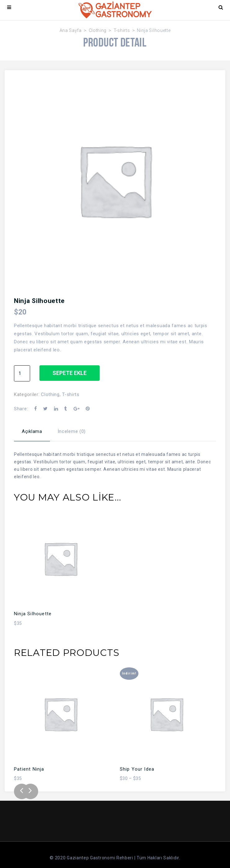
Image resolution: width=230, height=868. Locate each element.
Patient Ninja (29, 769)
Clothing (98, 30)
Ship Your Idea (137, 769)
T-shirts (122, 30)
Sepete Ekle (70, 373)
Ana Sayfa (71, 30)
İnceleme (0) (72, 431)
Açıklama (32, 431)
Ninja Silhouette (33, 614)
